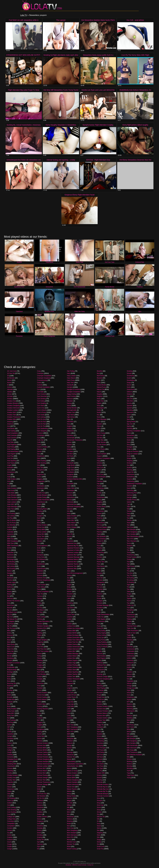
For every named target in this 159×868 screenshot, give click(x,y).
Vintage (129, 686)
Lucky (69, 716)
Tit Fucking (130, 578)
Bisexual (10, 635)
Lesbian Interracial (73, 649)
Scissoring (100, 739)
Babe (9, 550)
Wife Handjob (131, 743)
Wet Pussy (130, 725)
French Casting (42, 697)
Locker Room (71, 697)
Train (128, 608)
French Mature (42, 700)
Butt (8, 718)
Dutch (39, 518)
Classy (9, 791)
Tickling (129, 559)
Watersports (131, 711)
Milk (68, 807)
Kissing (69, 589)
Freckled (40, 688)
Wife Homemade (132, 745)
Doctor (39, 477)
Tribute (129, 621)
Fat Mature (41, 610)
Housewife (70, 463)
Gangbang (40, 729)
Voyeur (129, 700)
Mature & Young (72, 771)
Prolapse (100, 601)
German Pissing (42, 775)
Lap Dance (70, 608)
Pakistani (100, 481)
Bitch (9, 637)
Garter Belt (41, 736)
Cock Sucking (12, 812)
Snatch (129, 378)
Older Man (100, 440)
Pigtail (99, 534)
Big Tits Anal (11, 628)
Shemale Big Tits (102, 791)
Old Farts (100, 435)
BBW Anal (10, 539)
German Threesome (44, 782)
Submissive (130, 474)
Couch (9, 842)
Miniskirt (70, 810)
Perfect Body (101, 507)
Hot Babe (70, 451)
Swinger (129, 497)
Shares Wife (101, 773)
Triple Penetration (132, 631)
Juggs (69, 580)
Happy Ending (71, 394)
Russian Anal (101, 709)
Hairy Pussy (71, 380)
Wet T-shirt (130, 727)
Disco (39, 472)
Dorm (39, 491)
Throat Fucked (131, 557)
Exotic (39, 566)
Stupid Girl (130, 472)
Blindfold (10, 654)
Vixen (129, 695)
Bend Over (11, 605)
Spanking (130, 410)
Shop (99, 803)
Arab (9, 477)
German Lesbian (42, 766)
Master (69, 759)
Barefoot (10, 580)
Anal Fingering (12, 445)
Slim (98, 837)
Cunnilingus (41, 435)
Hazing (69, 403)
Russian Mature (102, 713)
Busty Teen (11, 716)
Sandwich (100, 727)
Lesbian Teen (71, 677)
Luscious (70, 718)
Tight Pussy (130, 566)
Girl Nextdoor (41, 796)
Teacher (129, 520)
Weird (129, 720)
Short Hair (100, 805)
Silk (98, 819)
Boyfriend (10, 686)
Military (69, 805)
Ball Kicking (11, 564)
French (39, 690)
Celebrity (10, 755)
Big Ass (10, 610)
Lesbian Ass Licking (73, 628)
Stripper (129, 458)
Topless (129, 598)
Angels (9, 465)
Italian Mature (71, 523)
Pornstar (100, 580)
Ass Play (10, 518)
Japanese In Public (73, 550)
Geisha (39, 739)
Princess (100, 594)
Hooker (69, 442)
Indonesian (70, 491)
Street (129, 456)
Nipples (99, 403)
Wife (128, 734)
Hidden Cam (71, 412)
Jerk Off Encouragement (75, 573)
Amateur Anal (11, 401)
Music (99, 380)
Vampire (129, 677)
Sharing (99, 775)
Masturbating (71, 762)
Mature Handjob (72, 782)
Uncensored (131, 649)
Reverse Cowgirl (102, 677)
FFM (39, 582)
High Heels (70, 415)
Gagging (40, 725)
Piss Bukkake (101, 536)
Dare (39, 454)
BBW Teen (11, 543)
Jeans (69, 571)
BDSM (9, 548)
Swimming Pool (132, 493)
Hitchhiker (70, 422)
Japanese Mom (72, 562)
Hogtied (69, 426)
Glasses (40, 805)
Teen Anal (130, 527)
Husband (70, 477)
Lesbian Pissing (72, 665)
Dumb (39, 513)
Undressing (130, 656)
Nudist (99, 412)
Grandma (40, 826)
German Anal (41, 745)
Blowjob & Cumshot (13, 663)
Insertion (70, 495)
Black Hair (10, 651)
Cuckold (40, 385)
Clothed (10, 803)
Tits (128, 587)
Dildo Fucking (42, 461)
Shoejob (100, 801)
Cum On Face (42, 422)
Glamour (40, 803)
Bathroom (10, 587)
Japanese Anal (72, 543)
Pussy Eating (101, 631)
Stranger (130, 447)
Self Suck (100, 757)
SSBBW (99, 722)
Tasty (128, 513)
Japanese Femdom (73, 548)
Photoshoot (101, 523)
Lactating (70, 603)
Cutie (39, 442)
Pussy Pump (101, 640)
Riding (99, 683)
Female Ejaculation (43, 621)
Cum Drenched (42, 396)
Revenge (100, 674)
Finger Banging (42, 640)
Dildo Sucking (42, 463)
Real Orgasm (101, 658)
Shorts (99, 807)
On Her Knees (101, 445)
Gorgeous (40, 821)
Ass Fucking (11, 513)
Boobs (9, 674)
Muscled (100, 378)
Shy (98, 814)
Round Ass (100, 700)
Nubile (99, 410)
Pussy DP (100, 628)
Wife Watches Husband (134, 755)
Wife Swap (130, 750)
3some (9, 380)
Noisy (99, 406)
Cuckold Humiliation (43, 387)
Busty (9, 706)
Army (9, 481)
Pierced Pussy (102, 530)
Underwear (130, 654)
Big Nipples (11, 621)
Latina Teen (71, 615)
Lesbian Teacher (72, 674)
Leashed (70, 617)
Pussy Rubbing (102, 642)
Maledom (70, 741)
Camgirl (10, 736)
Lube (69, 713)
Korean (69, 596)
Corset (9, 835)
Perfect (99, 504)
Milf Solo (70, 803)
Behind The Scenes (13, 601)
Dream (39, 504)
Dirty (39, 465)
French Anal (41, 695)
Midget (69, 801)
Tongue (129, 594)
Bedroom (10, 598)
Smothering (130, 376)
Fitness (39, 658)
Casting (10, 748)
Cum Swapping (42, 431)
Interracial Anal (72, 504)
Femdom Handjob (43, 626)
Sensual (99, 759)
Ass (8, 511)
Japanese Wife (72, 569)
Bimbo (9, 633)
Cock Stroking (12, 810)
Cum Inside (41, 415)
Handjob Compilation (74, 392)
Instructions (71, 497)
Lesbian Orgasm (72, 660)
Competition (11, 824)
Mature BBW (71, 778)
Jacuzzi (69, 536)
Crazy (39, 371)
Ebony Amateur (42, 525)
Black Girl (10, 649)
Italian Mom (71, 525)
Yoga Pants (130, 775)
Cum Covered (42, 394)
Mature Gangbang (73, 780)
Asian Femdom (12, 497)
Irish (68, 511)
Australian (10, 532)
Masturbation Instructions (75, 764)
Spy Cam (130, 424)
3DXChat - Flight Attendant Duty (98, 160)
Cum (39, 389)
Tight (128, 564)
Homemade (71, 438)
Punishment (101, 621)
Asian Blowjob (12, 495)
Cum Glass (41, 406)
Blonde (9, 656)
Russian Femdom (103, 711)
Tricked (129, 624)
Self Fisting (100, 752)
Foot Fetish (41, 672)
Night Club (100, 401)
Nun (98, 415)
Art (8, 484)
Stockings (130, 438)
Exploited (40, 571)
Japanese (70, 541)
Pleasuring (100, 553)
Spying (129, 426)
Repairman (100, 667)
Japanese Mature (73, 559)
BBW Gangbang (12, 541)
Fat (38, 605)
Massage (70, 752)
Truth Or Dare (131, 633)
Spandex (130, 406)
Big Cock (10, 617)
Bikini (9, 631)
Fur (38, 716)
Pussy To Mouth (102, 647)
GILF (39, 720)
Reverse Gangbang (103, 679)
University (130, 660)
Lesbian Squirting (73, 672)
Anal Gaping (11, 449)
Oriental (99, 463)
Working (129, 762)
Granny (39, 830)
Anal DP (10, 440)
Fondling (40, 667)
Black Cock (11, 647)
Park (98, 491)
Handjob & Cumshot (73, 389)
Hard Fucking (71, 396)
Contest (10, 830)
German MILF (42, 768)
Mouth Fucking (72, 849)
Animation (10, 468)
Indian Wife (71, 488)
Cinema (10, 784)
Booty (9, 679)
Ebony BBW (41, 530)
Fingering (40, 642)
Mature (69, 768)
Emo (39, 543)
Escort (39, 550)
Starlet (129, 433)
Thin (128, 550)
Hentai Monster (72, 408)
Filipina (39, 635)
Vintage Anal (131, 688)
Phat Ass (100, 518)
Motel (69, 846)
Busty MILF (11, 713)
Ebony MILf (41, 534)
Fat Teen (40, 612)
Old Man (100, 438)
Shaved (99, 778)
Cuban (39, 383)
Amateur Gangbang (13, 406)
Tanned (129, 511)
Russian (99, 704)
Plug (98, 555)
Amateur (10, 399)
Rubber (99, 702)
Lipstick (69, 690)
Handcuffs (70, 385)
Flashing (40, 660)
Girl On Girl (41, 798)
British (9, 695)
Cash (9, 745)
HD (38, 849)
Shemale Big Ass (102, 787)
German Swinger (43, 778)
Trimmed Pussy (132, 626)
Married (69, 748)
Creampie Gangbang (44, 378)
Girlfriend (40, 801)
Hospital (70, 449)
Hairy (69, 373)
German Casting (42, 752)
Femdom (40, 624)
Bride (9, 693)
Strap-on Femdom (133, 451)
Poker (99, 564)
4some (9, 383)
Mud (98, 373)
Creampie (40, 373)
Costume (10, 840)
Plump (99, 559)
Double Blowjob (42, 495)
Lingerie (70, 688)
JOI (68, 532)
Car (8, 741)
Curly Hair (40, 440)
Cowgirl (10, 849)
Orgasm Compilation (103, 458)
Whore (129, 732)
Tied (128, 562)
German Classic (42, 755)
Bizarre (9, 640)
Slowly (99, 842)
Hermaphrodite (72, 410)
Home (69, 433)
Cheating (10, 762)
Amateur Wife (12, 419)
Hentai (69, 406)
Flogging (40, 665)
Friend (39, 702)
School (99, 736)
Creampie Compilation (44, 376)
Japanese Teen (72, 566)
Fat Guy (40, 608)
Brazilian (10, 690)
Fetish (39, 631)
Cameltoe (10, 734)
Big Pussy (10, 624)
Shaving (99, 780)
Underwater (130, 651)
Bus (8, 704)
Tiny (128, 571)
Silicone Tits (101, 817)
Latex (69, 610)
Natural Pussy (101, 387)
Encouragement (42, 546)
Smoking (130, 371)
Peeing (99, 500)
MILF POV (70, 732)
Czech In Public (42, 447)
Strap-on (130, 449)
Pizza (99, 546)
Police (99, 569)
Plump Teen (101, 562)
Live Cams (70, 693)
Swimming (130, 491)
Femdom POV (42, 628)
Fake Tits (40, 594)
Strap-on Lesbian (132, 454)
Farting (39, 603)
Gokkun (40, 814)
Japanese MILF (72, 555)
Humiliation (70, 472)
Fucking (40, 706)
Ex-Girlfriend (41, 559)
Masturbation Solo (73, 766)
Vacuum (129, 674)
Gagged (40, 722)
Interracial (70, 502)
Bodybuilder (11, 667)
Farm (39, 601)
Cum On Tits (41, 426)
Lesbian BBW (71, 631)
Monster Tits (71, 844)
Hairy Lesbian (71, 376)
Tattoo (129, 516)
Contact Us (90, 865)
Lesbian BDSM (72, 633)
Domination (41, 486)
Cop (8, 833)
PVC (98, 479)
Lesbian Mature (72, 656)
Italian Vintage (72, 527)
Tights (129, 569)
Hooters (69, 445)
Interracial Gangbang (74, 507)
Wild (128, 757)
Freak (39, 686)
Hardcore (70, 399)
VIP (128, 670)
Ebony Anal (41, 527)
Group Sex (41, 840)
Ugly (128, 644)
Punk (99, 624)
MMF (69, 734)
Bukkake (10, 702)
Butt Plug (10, 722)
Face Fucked (41, 585)
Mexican (70, 798)
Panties (99, 486)
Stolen (129, 440)
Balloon (10, 571)
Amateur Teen (12, 415)
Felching (40, 619)
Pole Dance (101, 566)
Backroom (10, 555)
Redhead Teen (102, 665)
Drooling (40, 511)
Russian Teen (101, 720)
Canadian (10, 739)
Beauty (9, 592)
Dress (39, 507)
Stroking (129, 463)
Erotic (39, 548)
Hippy (69, 419)
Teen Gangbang (132, 532)
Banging (10, 573)
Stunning (130, 470)
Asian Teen (11, 509)
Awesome (10, 534)
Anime (9, 470)
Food (39, 670)
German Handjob (43, 762)
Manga (69, 745)
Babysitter (10, 553)
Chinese (10, 768)
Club (9, 805)
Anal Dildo (10, 442)
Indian (69, 486)
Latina (69, 612)
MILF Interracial (72, 729)
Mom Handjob (71, 833)
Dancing (40, 449)
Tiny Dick (130, 573)
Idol (68, 481)
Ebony (39, 523)
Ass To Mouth (11, 520)
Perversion (100, 511)
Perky (99, 509)
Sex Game (100, 764)
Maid (69, 736)
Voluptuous (130, 697)
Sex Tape (100, 768)
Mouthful (100, 371)
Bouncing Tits (11, 683)
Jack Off (70, 534)
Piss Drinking (101, 539)
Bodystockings (12, 670)
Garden (40, 734)
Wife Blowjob (131, 739)
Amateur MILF (12, 412)
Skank (99, 826)
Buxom (9, 725)
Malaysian (70, 739)
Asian (9, 486)
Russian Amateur (102, 706)
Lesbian (69, 624)
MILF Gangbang (72, 727)
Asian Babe (11, 493)
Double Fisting (42, 497)
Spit (128, 417)
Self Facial (100, 750)
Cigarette (10, 782)
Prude (99, 610)
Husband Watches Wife (74, 479)
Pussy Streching (102, 644)
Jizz (68, 578)
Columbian (11, 821)
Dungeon (40, 516)
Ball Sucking (11, 569)
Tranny (129, 612)
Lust (68, 720)
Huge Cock (70, 468)
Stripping (130, 461)
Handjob (70, 387)
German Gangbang (43, 759)
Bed (8, 596)
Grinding (40, 835)
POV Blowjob (101, 477)
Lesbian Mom (71, 658)
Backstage (11, 559)
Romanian (100, 690)
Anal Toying (11, 463)
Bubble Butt (11, 700)
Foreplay (40, 679)
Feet (39, 615)
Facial (39, 589)
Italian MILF (71, 520)
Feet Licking (41, 617)
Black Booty (11, 644)
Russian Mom (101, 716)
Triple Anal (130, 628)
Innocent (70, 493)
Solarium (130, 394)
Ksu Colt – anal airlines (135, 20)
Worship (129, 766)
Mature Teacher (72, 789)
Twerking (130, 640)
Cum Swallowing (42, 429)
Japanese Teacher (73, 564)
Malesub (70, 743)
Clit (8, 796)
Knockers (70, 594)
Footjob (40, 677)
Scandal (99, 734)
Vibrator (129, 683)
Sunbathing (130, 477)
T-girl (128, 504)
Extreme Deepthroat (44, 580)
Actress (10, 387)
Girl (38, 791)
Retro (99, 672)
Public (99, 612)
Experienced (41, 569)
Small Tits (100, 849)
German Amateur (43, 743)
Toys (128, 603)
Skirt (98, 830)
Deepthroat (41, 456)
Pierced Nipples (102, 527)
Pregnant (100, 589)
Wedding (130, 718)
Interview (70, 509)
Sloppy (99, 840)
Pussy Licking (101, 635)
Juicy (69, 582)
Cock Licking (11, 807)
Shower (99, 812)
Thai (128, 548)
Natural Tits (101, 389)
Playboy (99, 548)
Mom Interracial (72, 835)
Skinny (99, 828)
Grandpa (40, 828)
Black (9, 642)
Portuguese (101, 582)
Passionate (100, 497)
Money (69, 840)
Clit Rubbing (11, 798)
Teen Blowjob (131, 530)
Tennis (129, 543)
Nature (99, 392)
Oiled (99, 431)
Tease (129, 523)
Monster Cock (71, 842)
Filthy (39, 637)
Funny (39, 713)
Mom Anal (70, 828)
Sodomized (130, 389)
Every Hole (41, 557)
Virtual (129, 693)
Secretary (100, 743)
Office (99, 429)
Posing (99, 585)
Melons (69, 791)
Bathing (10, 585)
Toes (128, 589)
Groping (40, 837)
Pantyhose (100, 488)
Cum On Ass (41, 419)
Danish (39, 451)
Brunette (10, 697)
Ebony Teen (41, 536)
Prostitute (100, 608)
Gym (39, 842)
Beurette (10, 608)
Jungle (69, 585)
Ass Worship (11, 525)
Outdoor (99, 465)
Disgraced (40, 474)
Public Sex (100, 617)
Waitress (130, 704)
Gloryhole (40, 807)
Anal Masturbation (13, 451)
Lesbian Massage (73, 654)
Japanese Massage (73, 557)
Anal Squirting (12, 461)
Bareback (10, 578)
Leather (69, 619)
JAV (68, 530)
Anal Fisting (11, 447)
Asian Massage (12, 507)
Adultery (10, 392)
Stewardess (131, 435)
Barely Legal (11, 582)
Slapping (100, 833)
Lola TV (24, 15)
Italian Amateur (72, 516)
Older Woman (101, 442)
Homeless (70, 435)
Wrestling (130, 768)
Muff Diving (101, 376)
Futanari (40, 718)
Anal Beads (11, 429)
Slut (98, 844)
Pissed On (100, 541)
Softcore (129, 392)
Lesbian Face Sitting (74, 640)
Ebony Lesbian (42, 532)
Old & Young (101, 433)
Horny (69, 447)
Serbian (99, 762)
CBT (9, 727)
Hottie (69, 461)
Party (99, 495)
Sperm (129, 415)
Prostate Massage (103, 605)
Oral (98, 451)
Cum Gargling (42, 403)
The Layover (61, 20)
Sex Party (100, 766)
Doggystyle (41, 481)
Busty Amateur (12, 709)
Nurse (99, 417)
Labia (69, 598)
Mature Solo (71, 787)
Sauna (99, 732)
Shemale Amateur (103, 784)
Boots (9, 677)
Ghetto (39, 787)
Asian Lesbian (12, 502)
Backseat (10, 557)
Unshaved (130, 663)
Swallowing (130, 481)
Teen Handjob (131, 534)
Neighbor (100, 396)
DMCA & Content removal (79, 865)
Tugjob (129, 635)
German (40, 741)
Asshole (10, 527)
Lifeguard (70, 683)
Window (129, 759)
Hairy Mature (71, 378)
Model (69, 824)
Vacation (130, 672)
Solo (128, 396)
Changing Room (12, 759)
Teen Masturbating (133, 536)
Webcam (130, 716)
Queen (99, 649)
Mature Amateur (72, 773)
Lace (69, 601)
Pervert (99, 513)
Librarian (70, 681)
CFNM (9, 732)
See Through (101, 748)
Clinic (9, 794)
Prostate (100, 603)
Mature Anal (71, 775)
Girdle (39, 789)
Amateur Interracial (13, 408)
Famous (40, 596)
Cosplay (10, 837)
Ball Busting (11, 562)
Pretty (99, 592)
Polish (99, 571)
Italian (69, 513)
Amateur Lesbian (13, 410)
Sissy (99, 824)
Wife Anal (130, 736)
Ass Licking (11, 516)
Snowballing (131, 380)
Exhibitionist (41, 564)
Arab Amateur (12, 479)
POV (98, 472)
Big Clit (9, 615)
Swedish (129, 486)
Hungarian (70, 474)
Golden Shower (42, 817)
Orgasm (99, 456)
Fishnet (39, 654)
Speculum (130, 412)
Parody (99, 493)
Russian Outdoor (102, 718)
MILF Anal (70, 725)
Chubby (10, 773)
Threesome (130, 555)
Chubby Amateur (13, 775)
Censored (10, 757)
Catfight (10, 750)
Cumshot (40, 433)
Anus (9, 474)
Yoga (128, 773)
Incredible (70, 484)
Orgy (98, 461)
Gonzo (39, 819)
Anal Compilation (13, 433)
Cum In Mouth (42, 410)
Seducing (100, 745)
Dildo (39, 458)
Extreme (40, 575)
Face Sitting (41, 587)
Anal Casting (11, 431)
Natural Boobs (101, 385)
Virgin (129, 690)
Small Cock (101, 846)
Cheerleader (11, 766)
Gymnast (40, 844)
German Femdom (43, 757)
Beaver (9, 594)
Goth (39, 824)
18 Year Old (11, 373)
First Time (40, 647)
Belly (9, 603)
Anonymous (11, 472)
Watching (130, 709)
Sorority (129, 403)
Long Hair (70, 702)
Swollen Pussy (131, 500)
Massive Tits (71, 757)
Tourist (129, 601)
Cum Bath (40, 392)
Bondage (10, 672)
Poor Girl (100, 578)
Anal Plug (10, 456)
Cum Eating (41, 401)
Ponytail (99, 573)
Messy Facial (71, 796)
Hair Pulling (71, 371)
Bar (8, 575)
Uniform (129, 658)
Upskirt (129, 665)
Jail (68, 539)
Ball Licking (11, 566)
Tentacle (129, 546)
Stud (128, 465)
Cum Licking (41, 417)
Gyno (39, 846)
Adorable (10, 389)
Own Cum (100, 468)
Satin (99, 729)
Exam (39, 562)
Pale (98, 484)
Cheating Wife (12, 764)
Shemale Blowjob (103, 794)
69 (8, 385)
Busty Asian (11, 711)
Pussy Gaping (101, 633)
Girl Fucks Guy (42, 794)
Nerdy (99, 399)
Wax (128, 713)
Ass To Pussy (11, 523)
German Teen (42, 780)
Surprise (129, 479)
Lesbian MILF (71, 651)
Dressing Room (42, 509)
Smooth (129, 373)
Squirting (130, 429)
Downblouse (41, 502)
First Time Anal (42, 649)
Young (129, 778)
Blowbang (10, 658)
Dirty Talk (40, 468)
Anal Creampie (12, 435)
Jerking (69, 575)
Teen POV (130, 539)
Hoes (69, 424)
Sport (128, 419)
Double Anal (41, 493)
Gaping (39, 732)
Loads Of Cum (72, 695)
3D (8, 376)
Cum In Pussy (42, 412)
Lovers (69, 711)
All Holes (10, 396)
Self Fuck (100, 755)
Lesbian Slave (71, 670)
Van (128, 679)
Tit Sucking (130, 582)
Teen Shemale (131, 541)
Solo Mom (130, 401)
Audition (10, 530)
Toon (128, 596)
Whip (128, 729)
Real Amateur (101, 656)
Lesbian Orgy (71, 663)
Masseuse (70, 755)
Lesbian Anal (71, 626)
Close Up (10, 801)
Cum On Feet (41, 424)
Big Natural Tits (12, 619)
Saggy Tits (100, 725)
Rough (99, 695)
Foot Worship (41, 674)
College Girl (11, 817)
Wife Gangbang (132, 741)
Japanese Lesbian (73, 553)
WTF (128, 702)
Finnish (39, 644)
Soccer (129, 385)
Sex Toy (99, 771)
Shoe (99, 798)
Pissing (99, 543)
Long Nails (70, 706)
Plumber (100, 557)
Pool (98, 575)
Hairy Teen (70, 383)
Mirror (69, 812)
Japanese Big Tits (73, 546)
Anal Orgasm (11, 454)
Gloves (39, 810)
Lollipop (69, 700)
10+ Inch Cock (12, 371)
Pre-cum (100, 587)
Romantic (100, 693)
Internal (69, 500)
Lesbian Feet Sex (73, 642)
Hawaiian (70, 401)
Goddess (40, 812)
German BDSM (42, 750)
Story (128, 445)
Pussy (99, 626)
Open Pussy (101, 449)
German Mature (42, 771)
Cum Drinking (42, 399)
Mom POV (70, 837)
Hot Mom (70, 454)
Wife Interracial (132, 748)
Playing (99, 550)
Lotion (69, 709)
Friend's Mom (41, 704)
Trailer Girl (130, 605)
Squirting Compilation (134, 431)
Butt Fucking (11, 720)
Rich (98, 681)
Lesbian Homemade (73, 647)
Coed (9, 814)
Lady (69, 605)
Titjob (128, 585)
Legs (69, 621)
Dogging (40, 479)
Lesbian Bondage (73, 635)
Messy (69, 794)
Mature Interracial (73, 784)
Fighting (40, 633)
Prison (99, 596)
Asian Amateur (12, 488)
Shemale (100, 782)
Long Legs (70, 704)
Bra (8, 688)
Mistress (70, 819)
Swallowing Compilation (134, 484)
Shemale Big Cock (103, 789)
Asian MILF (11, 504)
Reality (99, 660)
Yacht (129, 771)
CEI (8, 729)
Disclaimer (69, 865)
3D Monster (11, 378)
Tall (128, 509)
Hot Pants (70, 456)
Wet (128, 722)
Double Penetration (43, 500)
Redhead (100, 663)
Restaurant (100, 670)
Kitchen (69, 592)
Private (99, 598)
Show (99, 810)
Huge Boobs (71, 465)
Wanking (130, 706)
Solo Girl (130, 399)
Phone (99, 520)
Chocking (10, 771)
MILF (69, 722)
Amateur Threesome (14, 417)
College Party (11, 819)
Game (39, 727)
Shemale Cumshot (103, 796)
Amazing (10, 422)
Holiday (69, 429)
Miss (68, 814)
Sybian (129, 502)
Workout (129, 764)
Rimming (100, 686)
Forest (39, 681)
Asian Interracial (12, 500)
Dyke (39, 520)
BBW (9, 536)
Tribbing (129, 619)
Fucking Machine (43, 709)
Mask (69, 750)
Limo (69, 686)
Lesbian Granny (72, 644)
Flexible (40, 663)
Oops (99, 447)
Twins (129, 642)
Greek (39, 833)
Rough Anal (101, 697)
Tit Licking (130, 580)
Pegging (100, 502)
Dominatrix (41, 488)
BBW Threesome (13, 546)
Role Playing (101, 688)
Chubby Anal (11, 778)
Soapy (129, 383)
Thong (129, 553)
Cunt (39, 438)
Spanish (129, 408)
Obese (99, 426)
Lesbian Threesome (73, 679)
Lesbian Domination (73, 637)
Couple (9, 846)
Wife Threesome (132, 752)
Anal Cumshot (12, 438)
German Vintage (42, 784)
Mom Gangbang (72, 830)
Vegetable (130, 681)
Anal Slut (10, 458)
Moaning (70, 821)
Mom (69, 826)
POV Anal (100, 474)
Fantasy (40, 598)
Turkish (129, 637)
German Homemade (44, 764)
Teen (128, 525)
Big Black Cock (12, 612)
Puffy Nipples (101, 619)
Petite (99, 516)
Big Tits (9, 626)
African (9, 394)
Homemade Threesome (75, 440)
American (10, 424)
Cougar (9, 844)
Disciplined (41, 470)
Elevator (40, 541)
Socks (129, 387)
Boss (9, 681)
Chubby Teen (11, 780)
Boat (9, 665)
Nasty (99, 383)
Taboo (129, 507)
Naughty (100, 394)
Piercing (99, 532)
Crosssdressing (42, 380)
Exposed (40, 573)
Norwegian (100, 408)
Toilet (128, 592)
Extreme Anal (41, 578)
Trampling (130, 610)
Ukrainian (130, 647)
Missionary (70, 817)
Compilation (11, 826)
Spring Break (131, 422)
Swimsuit (130, 495)
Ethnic (39, 553)
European (40, 555)
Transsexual (131, 615)
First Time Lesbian (43, 651)
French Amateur (42, 693)
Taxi (128, 518)
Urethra (129, 667)
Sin (98, 821)
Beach (9, 589)
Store (128, 442)
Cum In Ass (41, 408)
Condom (10, 828)
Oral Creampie (102, 454)
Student (129, 468)
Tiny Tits (129, 575)
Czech (39, 445)
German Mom (42, 773)
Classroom (11, 789)
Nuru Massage (102, 419)
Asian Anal (11, 491)
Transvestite (131, 617)
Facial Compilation (43, 592)
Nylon (99, 422)
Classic (9, 787)
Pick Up (99, 525)
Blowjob (10, 660)
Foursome (40, 683)
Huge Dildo (70, 470)
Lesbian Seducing (73, 667)
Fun (38, 711)
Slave (99, 835)
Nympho (100, 424)
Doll (38, 484)
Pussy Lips (100, 637)
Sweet (129, 488)
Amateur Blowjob (13, 403)
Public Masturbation (103, 615)
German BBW (42, 748)
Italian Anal (70, 518)
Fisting (39, 656)
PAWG (99, 470)
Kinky (69, 587)
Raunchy (100, 654)
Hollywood (70, 431)
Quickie (99, 651)
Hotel (69, 458)
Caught (9, 752)
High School (71, 417)
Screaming (100, 741)
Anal (9, 426)
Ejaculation (41, 539)
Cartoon (10, 743)
